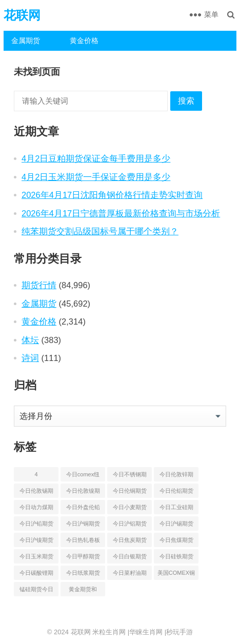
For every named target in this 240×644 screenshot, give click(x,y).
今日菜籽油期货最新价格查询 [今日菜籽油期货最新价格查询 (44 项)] (130, 575)
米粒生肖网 (109, 632)
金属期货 (26, 41)
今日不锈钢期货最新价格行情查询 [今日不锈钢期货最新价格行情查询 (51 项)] (130, 476)
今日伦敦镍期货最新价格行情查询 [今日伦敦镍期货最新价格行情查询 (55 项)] (83, 493)
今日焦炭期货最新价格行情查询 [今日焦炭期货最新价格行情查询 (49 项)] (130, 542)
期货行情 (39, 285)
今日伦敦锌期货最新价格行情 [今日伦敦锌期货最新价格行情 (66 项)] (176, 476)
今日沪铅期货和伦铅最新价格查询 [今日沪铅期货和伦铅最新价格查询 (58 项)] (36, 526)
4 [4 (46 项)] (36, 474)
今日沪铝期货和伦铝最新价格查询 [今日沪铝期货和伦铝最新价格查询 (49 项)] (130, 526)
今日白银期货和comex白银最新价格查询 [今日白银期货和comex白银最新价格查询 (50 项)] (130, 558)
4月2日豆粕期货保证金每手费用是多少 (96, 158)
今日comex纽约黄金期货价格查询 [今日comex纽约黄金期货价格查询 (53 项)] (83, 476)
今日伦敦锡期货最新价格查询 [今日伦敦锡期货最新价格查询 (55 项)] (36, 493)
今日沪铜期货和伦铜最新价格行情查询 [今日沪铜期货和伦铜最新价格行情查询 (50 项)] (83, 526)
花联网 (22, 15)
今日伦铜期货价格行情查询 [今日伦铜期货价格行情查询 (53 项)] (130, 493)
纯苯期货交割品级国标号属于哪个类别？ (100, 231)
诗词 (30, 358)
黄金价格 (84, 41)
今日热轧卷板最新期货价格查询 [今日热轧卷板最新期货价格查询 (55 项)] (83, 542)
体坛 (30, 340)
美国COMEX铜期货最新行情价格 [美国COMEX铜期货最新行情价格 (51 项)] (176, 575)
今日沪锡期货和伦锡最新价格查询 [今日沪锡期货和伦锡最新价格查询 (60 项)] (176, 526)
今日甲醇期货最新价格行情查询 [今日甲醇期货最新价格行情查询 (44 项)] (83, 558)
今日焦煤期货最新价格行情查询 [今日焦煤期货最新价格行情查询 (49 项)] (176, 542)
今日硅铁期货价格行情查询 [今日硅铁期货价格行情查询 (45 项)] (176, 558)
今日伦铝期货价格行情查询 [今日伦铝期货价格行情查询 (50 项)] (176, 493)
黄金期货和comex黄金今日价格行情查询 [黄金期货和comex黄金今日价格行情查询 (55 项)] (83, 591)
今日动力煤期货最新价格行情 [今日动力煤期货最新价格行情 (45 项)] (36, 509)
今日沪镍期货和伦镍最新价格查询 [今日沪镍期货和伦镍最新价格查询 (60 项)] (36, 542)
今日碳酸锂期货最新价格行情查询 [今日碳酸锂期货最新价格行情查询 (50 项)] (36, 575)
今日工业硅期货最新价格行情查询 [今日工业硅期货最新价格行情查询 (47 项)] (176, 509)
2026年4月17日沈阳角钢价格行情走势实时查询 (112, 195)
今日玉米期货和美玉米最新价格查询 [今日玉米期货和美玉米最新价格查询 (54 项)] (36, 558)
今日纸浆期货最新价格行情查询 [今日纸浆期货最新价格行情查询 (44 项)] (83, 575)
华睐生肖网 (146, 632)
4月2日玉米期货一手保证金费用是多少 (96, 177)
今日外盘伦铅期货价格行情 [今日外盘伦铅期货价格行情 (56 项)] (83, 509)
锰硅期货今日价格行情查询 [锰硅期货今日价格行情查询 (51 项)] (36, 591)
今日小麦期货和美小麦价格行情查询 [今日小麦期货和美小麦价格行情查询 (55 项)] (130, 509)
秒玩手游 (179, 632)
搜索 (186, 101)
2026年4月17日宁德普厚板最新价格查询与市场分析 (121, 213)
